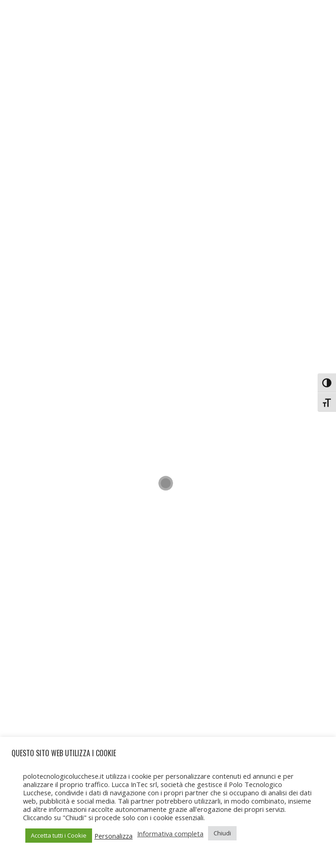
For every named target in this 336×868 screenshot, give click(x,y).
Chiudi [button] (222, 833)
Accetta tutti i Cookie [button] (59, 835)
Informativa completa (170, 834)
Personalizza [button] (113, 836)
